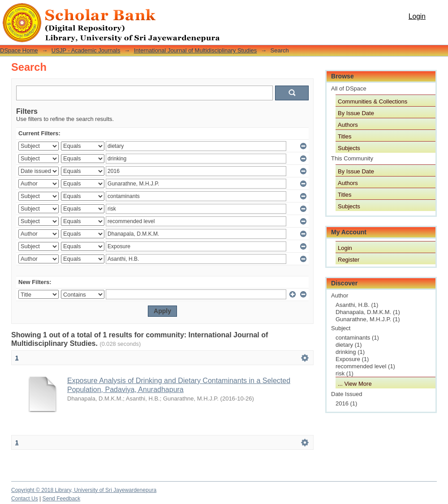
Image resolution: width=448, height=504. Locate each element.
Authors (348, 125)
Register (349, 260)
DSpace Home (19, 50)
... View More (355, 384)
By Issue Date (356, 113)
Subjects (349, 148)
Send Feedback (62, 499)
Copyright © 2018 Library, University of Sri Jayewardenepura (84, 490)
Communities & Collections (373, 101)
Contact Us (25, 499)
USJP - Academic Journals (86, 50)
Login (417, 16)
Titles (345, 136)
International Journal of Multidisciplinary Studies (196, 50)
